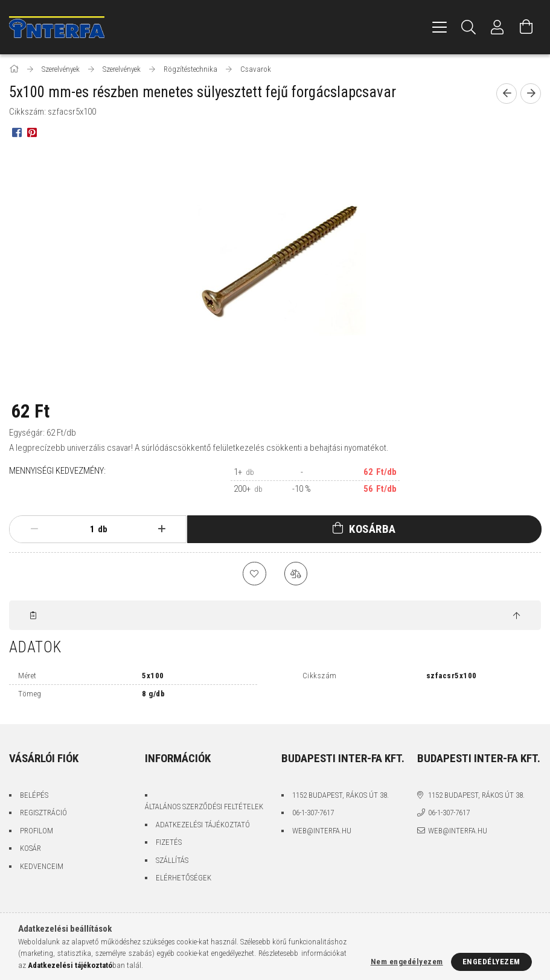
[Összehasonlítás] (296, 574)
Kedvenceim (42, 867)
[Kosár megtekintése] (526, 27)
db (103, 529)
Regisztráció (43, 813)
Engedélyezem (491, 962)
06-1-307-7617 (313, 813)
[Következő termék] (531, 94)
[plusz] (161, 529)
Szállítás (172, 861)
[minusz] (34, 529)
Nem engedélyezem (407, 962)
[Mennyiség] (83, 529)
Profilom (37, 831)
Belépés (34, 796)
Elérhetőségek (184, 878)
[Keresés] (468, 27)
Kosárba (373, 529)
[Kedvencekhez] (254, 574)
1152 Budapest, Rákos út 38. (341, 796)
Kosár (30, 849)
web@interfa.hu (322, 831)
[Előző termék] (507, 94)
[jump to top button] (516, 617)
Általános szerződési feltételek (204, 807)
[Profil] (497, 27)
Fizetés (169, 843)
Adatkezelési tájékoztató (203, 825)
